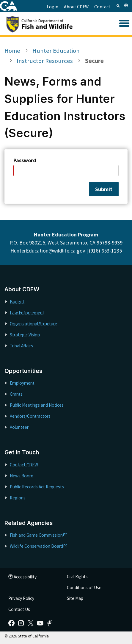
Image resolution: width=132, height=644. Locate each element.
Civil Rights (77, 576)
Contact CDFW (24, 465)
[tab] (118, 5)
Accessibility (22, 577)
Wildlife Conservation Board (38, 546)
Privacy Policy (21, 598)
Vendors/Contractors (30, 416)
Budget (17, 302)
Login (52, 7)
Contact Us (19, 609)
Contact (102, 7)
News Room (22, 476)
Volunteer (19, 427)
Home (12, 51)
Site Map (75, 598)
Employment (22, 383)
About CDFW (76, 7)
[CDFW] (46, 24)
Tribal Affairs (21, 346)
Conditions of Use (84, 588)
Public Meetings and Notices (37, 405)
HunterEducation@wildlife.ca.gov (48, 251)
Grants (16, 394)
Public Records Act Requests (37, 487)
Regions (18, 498)
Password (25, 160)
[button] (124, 24)
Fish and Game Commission (38, 535)
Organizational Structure (33, 324)
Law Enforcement (27, 313)
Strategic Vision (25, 335)
